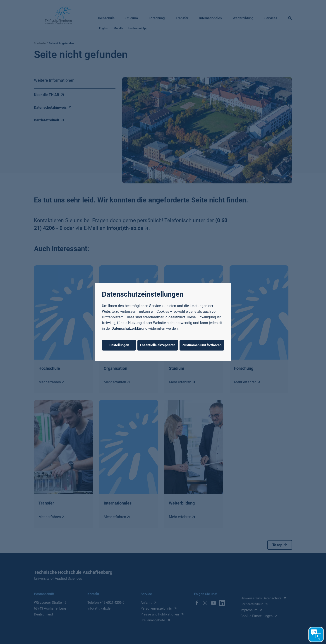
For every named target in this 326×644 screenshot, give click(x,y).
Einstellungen (119, 345)
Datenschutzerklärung (129, 328)
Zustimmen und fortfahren (202, 345)
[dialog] (163, 322)
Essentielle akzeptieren (158, 345)
